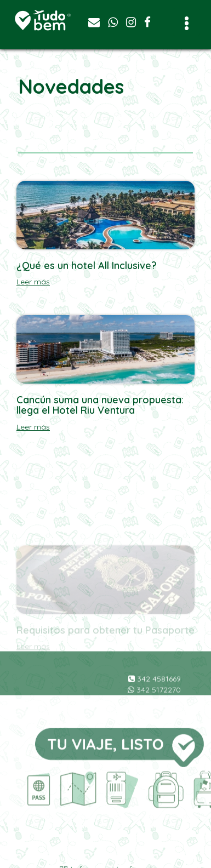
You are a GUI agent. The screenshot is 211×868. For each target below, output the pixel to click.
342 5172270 (154, 710)
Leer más (33, 282)
